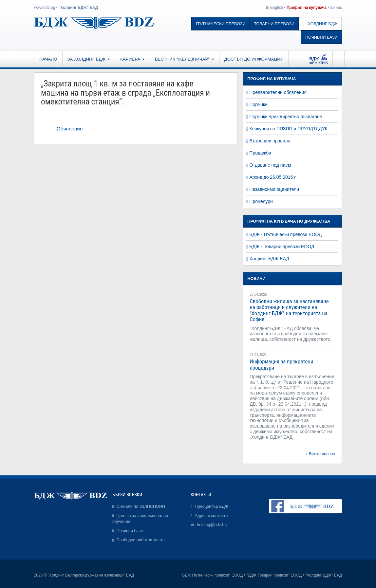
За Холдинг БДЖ (89, 59)
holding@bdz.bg (212, 525)
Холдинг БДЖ (320, 24)
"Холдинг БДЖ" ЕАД (78, 8)
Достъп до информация (254, 59)
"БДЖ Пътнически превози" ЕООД (212, 575)
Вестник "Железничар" (185, 59)
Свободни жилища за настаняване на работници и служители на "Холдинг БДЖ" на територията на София (289, 310)
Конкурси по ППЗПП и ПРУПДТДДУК (288, 129)
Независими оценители (274, 189)
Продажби (260, 153)
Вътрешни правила (270, 141)
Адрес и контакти (211, 516)
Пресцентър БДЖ (212, 506)
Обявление (69, 129)
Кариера (132, 59)
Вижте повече (322, 454)
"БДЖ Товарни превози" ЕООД (274, 575)
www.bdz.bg (45, 8)
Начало (48, 59)
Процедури (261, 201)
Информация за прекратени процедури (281, 364)
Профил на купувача (307, 8)
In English (274, 8)
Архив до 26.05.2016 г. (273, 177)
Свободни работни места (141, 540)
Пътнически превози (221, 24)
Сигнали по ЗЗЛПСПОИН (141, 506)
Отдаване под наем (270, 165)
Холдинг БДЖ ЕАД (269, 259)
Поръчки (258, 104)
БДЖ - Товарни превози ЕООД (282, 247)
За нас (336, 8)
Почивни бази (321, 37)
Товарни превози (274, 24)
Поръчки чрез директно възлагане (286, 117)
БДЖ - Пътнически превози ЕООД (285, 234)
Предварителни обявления (278, 92)
